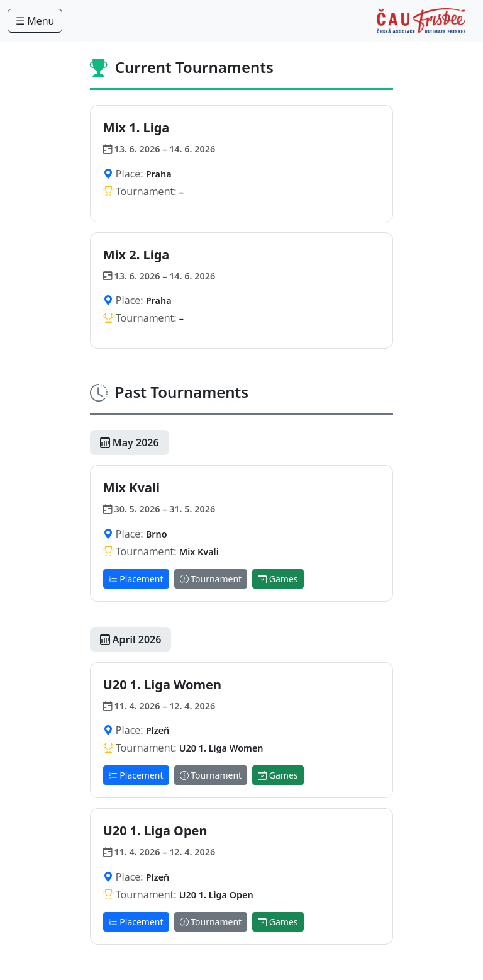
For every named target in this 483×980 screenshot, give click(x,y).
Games (278, 579)
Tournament (211, 579)
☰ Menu (35, 21)
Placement (136, 579)
